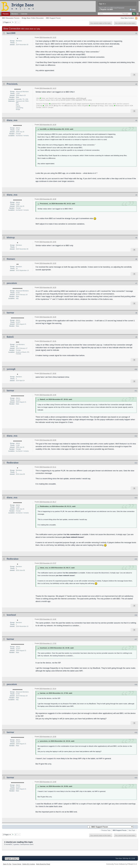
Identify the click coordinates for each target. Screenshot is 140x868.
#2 (136, 84)
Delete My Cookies (29, 864)
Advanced (138, 14)
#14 (136, 498)
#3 (136, 121)
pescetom (12, 283)
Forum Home (17, 864)
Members (15, 14)
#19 (136, 732)
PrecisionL (12, 84)
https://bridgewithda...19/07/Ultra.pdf (74, 98)
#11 (136, 391)
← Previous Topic (105, 830)
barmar (10, 313)
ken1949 (11, 33)
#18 (136, 685)
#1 (136, 33)
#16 (136, 615)
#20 (136, 778)
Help (133, 10)
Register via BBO (107, 9)
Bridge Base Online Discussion (33, 18)
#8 (136, 313)
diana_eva (12, 120)
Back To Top (7, 864)
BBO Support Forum (53, 18)
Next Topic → (133, 830)
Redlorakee (13, 463)
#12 (136, 436)
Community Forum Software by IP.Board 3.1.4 (121, 864)
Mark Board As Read (43, 864)
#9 (136, 337)
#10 (136, 369)
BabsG (10, 337)
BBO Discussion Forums (11, 18)
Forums (6, 14)
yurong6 (11, 369)
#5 (136, 238)
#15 (136, 559)
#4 (136, 195)
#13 (136, 463)
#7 (136, 283)
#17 (136, 639)
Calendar (24, 14)
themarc (11, 259)
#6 (136, 259)
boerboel (11, 615)
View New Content (127, 18)
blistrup (11, 238)
